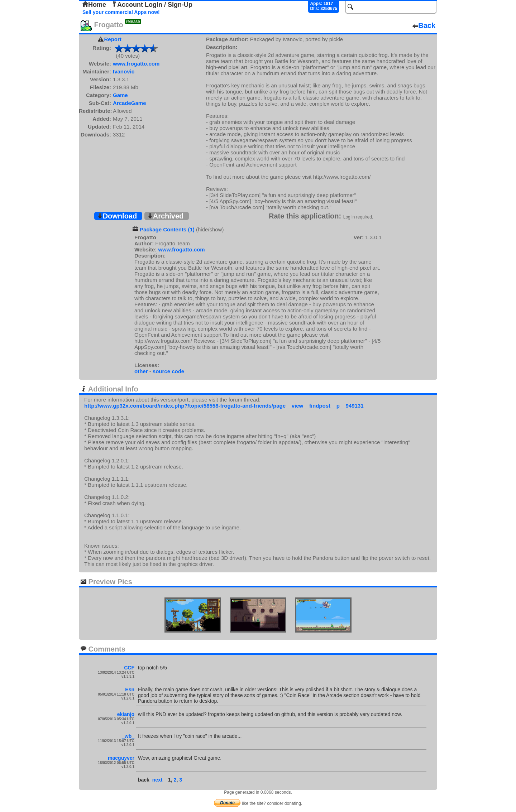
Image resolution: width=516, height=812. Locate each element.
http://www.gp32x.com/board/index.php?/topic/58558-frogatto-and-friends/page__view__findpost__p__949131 (224, 406)
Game (120, 95)
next (157, 780)
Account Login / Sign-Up (152, 5)
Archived (166, 216)
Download (117, 216)
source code (168, 371)
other (141, 371)
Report (113, 39)
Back (424, 25)
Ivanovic (124, 71)
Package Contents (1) (167, 229)
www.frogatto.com (136, 64)
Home (94, 5)
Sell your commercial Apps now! (121, 12)
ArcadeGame (130, 103)
